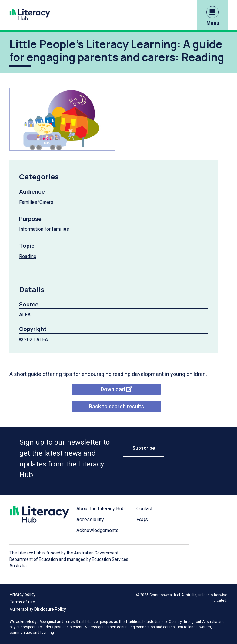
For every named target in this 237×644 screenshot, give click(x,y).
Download (116, 389)
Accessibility (90, 520)
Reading (28, 256)
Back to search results (116, 406)
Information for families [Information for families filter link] (44, 229)
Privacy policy (23, 594)
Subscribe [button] (144, 448)
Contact (144, 509)
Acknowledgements (97, 530)
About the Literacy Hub (100, 509)
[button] (212, 12)
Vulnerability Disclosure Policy (38, 609)
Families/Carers (36, 202)
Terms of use (22, 602)
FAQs (142, 520)
